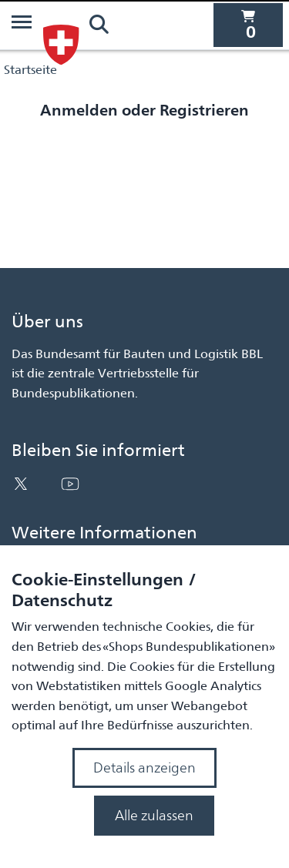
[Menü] (22, 25)
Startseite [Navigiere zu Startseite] (30, 70)
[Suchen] (99, 25)
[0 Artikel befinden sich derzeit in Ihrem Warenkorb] (248, 25)
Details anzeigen (144, 767)
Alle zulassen (154, 815)
